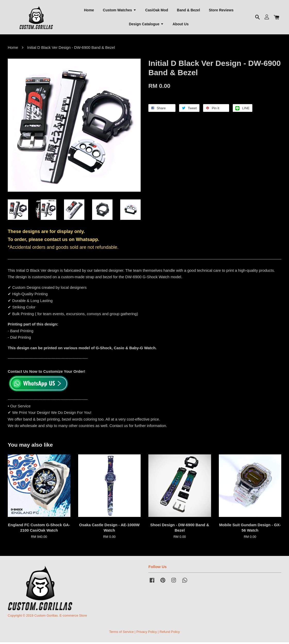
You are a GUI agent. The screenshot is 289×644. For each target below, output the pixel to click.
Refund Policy (170, 633)
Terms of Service (121, 633)
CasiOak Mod (157, 11)
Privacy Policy (146, 633)
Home (89, 11)
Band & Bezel (188, 11)
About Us (181, 25)
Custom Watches (120, 11)
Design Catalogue (146, 25)
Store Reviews (221, 11)
